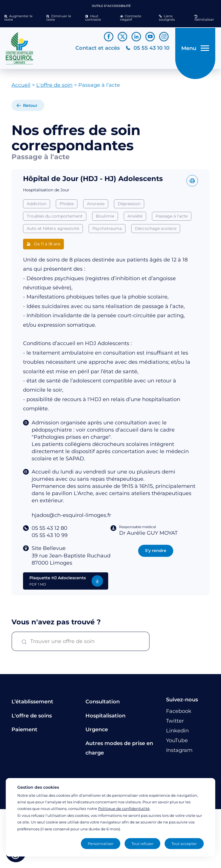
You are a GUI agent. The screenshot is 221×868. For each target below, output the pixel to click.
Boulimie (105, 218)
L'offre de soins (32, 718)
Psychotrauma (107, 230)
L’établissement (32, 704)
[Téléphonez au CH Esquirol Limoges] (146, 49)
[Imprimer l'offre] (192, 183)
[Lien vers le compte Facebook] (109, 37)
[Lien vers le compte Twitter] (122, 37)
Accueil (21, 87)
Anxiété (135, 218)
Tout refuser (142, 844)
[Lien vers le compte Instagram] (164, 37)
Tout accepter (184, 844)
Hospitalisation (105, 718)
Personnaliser (101, 844)
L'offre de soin (54, 87)
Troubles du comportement (55, 218)
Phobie (67, 206)
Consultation (103, 704)
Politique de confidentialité (124, 809)
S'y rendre (156, 553)
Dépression (129, 206)
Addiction (37, 206)
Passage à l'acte (172, 218)
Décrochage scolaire (156, 230)
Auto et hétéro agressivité (53, 230)
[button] (21, 18)
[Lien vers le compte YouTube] (150, 37)
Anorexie (96, 206)
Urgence (97, 732)
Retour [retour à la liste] (30, 108)
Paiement (24, 732)
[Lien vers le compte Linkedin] (136, 37)
